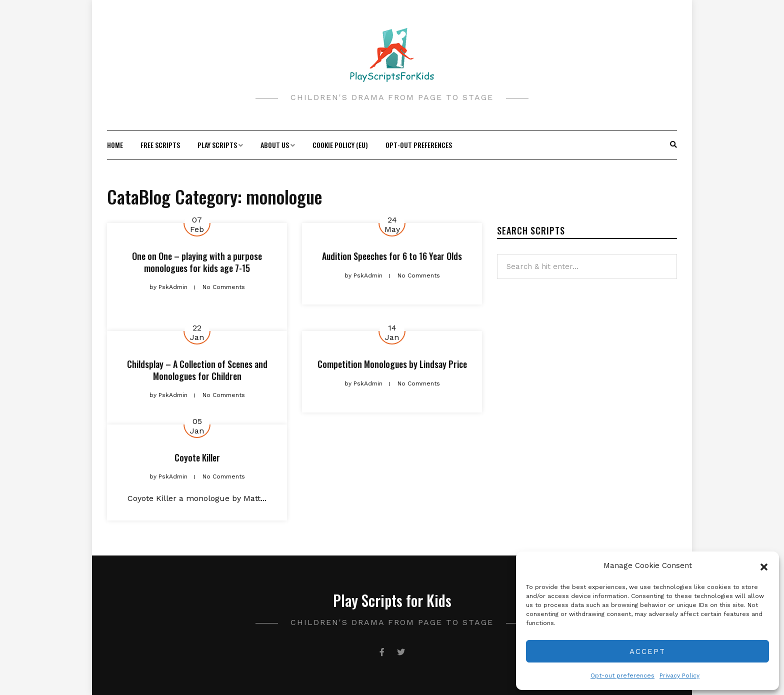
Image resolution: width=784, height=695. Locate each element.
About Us (275, 145)
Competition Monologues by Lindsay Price (392, 364)
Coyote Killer (197, 457)
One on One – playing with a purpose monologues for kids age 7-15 (197, 262)
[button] (764, 566)
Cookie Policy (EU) (340, 145)
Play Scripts (217, 145)
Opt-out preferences (622, 675)
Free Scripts (160, 145)
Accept (647, 651)
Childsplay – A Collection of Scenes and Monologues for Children (197, 370)
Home (115, 145)
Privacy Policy (679, 675)
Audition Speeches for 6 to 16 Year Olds (392, 256)
